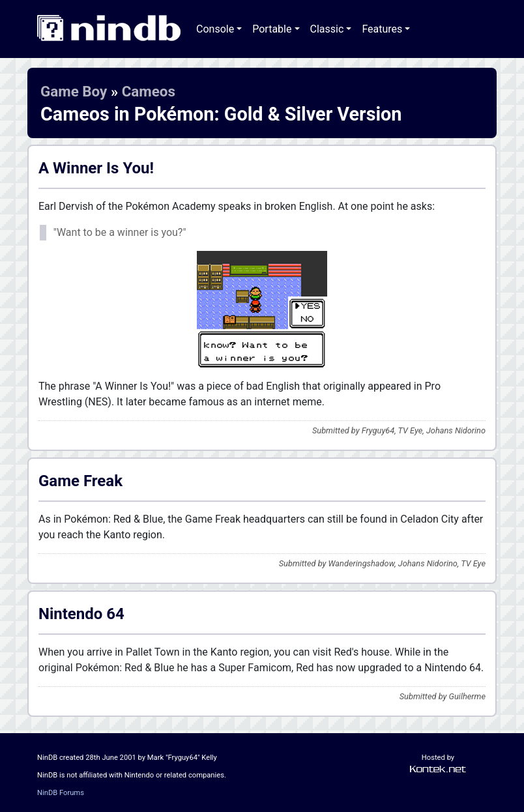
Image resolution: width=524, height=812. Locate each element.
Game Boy (74, 91)
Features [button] (382, 29)
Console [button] (215, 29)
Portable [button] (272, 29)
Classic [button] (327, 29)
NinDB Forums (61, 793)
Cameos (149, 91)
